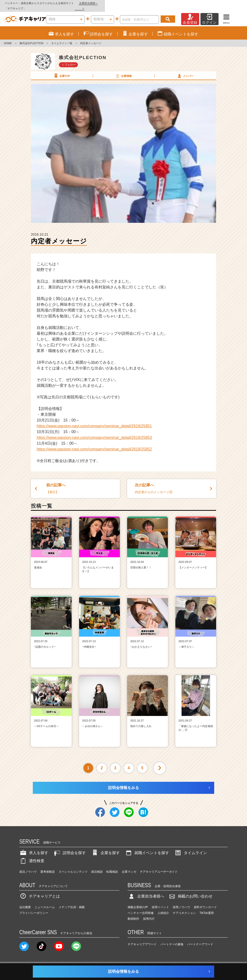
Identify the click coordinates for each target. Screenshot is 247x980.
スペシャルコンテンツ (73, 866)
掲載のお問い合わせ (190, 891)
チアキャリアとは (40, 891)
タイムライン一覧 (62, 38)
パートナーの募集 (172, 939)
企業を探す (105, 847)
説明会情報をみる (123, 782)
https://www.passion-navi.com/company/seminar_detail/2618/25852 (94, 444)
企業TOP (62, 70)
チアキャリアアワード (142, 939)
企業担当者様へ (228, 3)
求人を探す (34, 847)
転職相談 (112, 866)
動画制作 (133, 913)
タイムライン (191, 847)
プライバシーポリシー (34, 908)
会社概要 (25, 902)
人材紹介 (163, 908)
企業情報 (123, 70)
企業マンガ (129, 866)
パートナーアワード (200, 939)
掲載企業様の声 (138, 902)
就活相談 (97, 866)
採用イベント (160, 902)
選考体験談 (48, 866)
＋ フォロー (69, 59)
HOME (8, 38)
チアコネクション (184, 908)
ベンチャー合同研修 (141, 908)
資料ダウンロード (205, 902)
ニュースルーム (45, 902)
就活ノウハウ (28, 866)
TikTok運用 (206, 908)
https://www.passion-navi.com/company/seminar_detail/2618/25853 (94, 432)
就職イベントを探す (147, 847)
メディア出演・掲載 (72, 902)
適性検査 (32, 855)
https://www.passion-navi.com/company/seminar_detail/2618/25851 (94, 421)
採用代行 (149, 913)
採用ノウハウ (181, 902)
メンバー (185, 70)
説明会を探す (69, 847)
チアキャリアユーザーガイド (159, 866)
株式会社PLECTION (31, 38)
